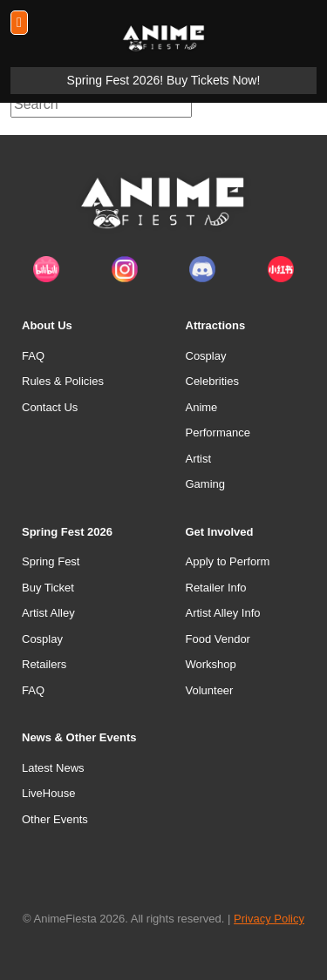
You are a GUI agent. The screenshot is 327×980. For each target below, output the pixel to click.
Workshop (211, 664)
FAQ (33, 356)
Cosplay (206, 356)
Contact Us (50, 407)
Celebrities (212, 381)
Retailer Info (216, 588)
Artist (199, 459)
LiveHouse (48, 793)
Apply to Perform (228, 561)
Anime (202, 407)
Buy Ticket (48, 588)
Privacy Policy (269, 919)
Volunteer (210, 690)
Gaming (206, 484)
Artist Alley (48, 613)
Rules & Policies (63, 381)
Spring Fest (51, 561)
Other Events (55, 819)
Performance (218, 433)
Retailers (44, 664)
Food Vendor (218, 639)
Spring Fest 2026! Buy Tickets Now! (164, 80)
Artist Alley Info (223, 613)
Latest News (53, 768)
